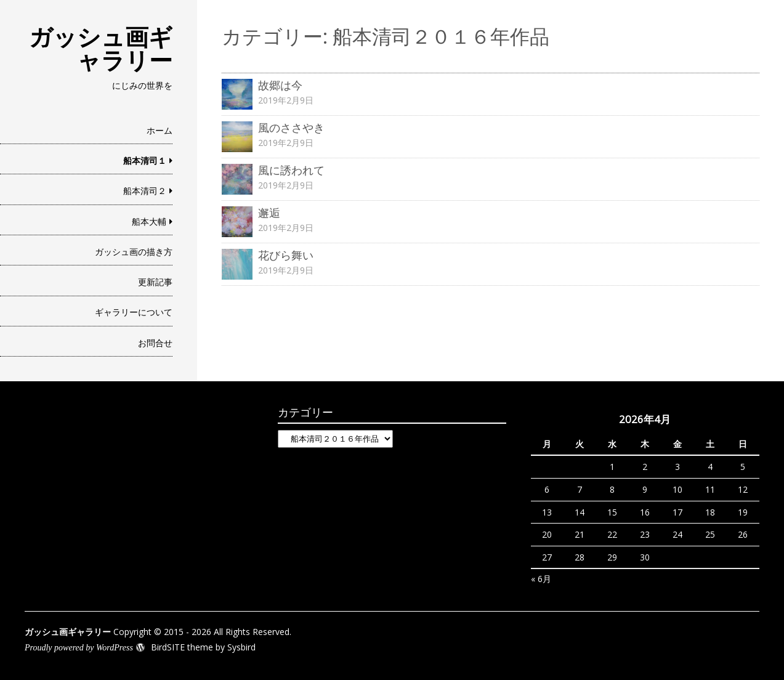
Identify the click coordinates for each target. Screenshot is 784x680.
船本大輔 (149, 221)
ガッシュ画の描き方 (134, 252)
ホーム (160, 130)
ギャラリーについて (134, 312)
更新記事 (155, 282)
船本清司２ (145, 191)
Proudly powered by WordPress (79, 648)
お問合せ (155, 343)
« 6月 (541, 579)
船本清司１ (145, 160)
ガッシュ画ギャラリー (101, 48)
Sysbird (241, 647)
